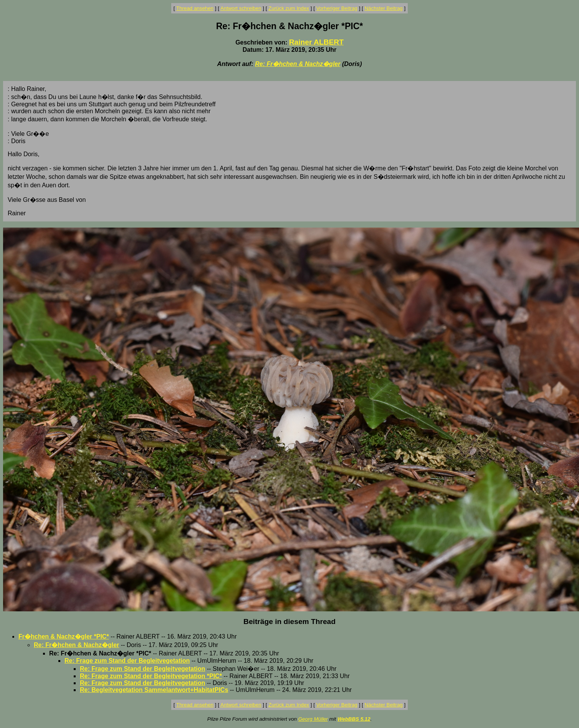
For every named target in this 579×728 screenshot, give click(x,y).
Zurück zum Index (289, 8)
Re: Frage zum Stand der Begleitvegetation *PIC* (151, 676)
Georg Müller (313, 719)
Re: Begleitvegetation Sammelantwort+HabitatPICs (154, 690)
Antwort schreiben (241, 8)
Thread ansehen (195, 8)
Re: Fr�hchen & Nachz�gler (298, 64)
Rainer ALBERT (316, 42)
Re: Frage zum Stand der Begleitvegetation (127, 661)
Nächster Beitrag (383, 8)
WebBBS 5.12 (354, 719)
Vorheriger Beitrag (337, 8)
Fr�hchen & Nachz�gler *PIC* (64, 636)
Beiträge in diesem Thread (289, 622)
